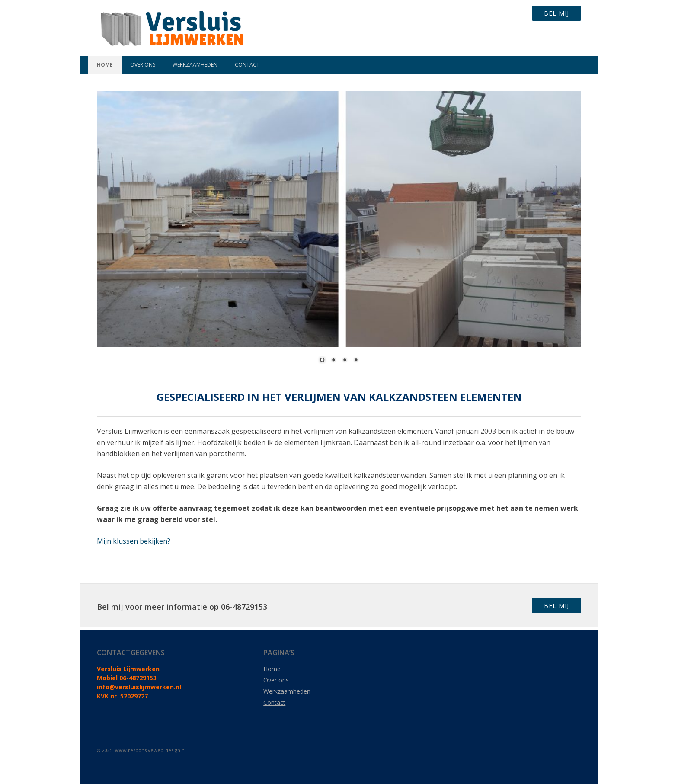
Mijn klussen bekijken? (134, 541)
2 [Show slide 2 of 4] (333, 361)
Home (105, 65)
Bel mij (556, 13)
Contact (247, 65)
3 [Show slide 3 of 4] (345, 361)
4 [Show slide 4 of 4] (356, 361)
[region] (339, 234)
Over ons (143, 65)
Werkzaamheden (195, 65)
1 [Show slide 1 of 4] (322, 361)
